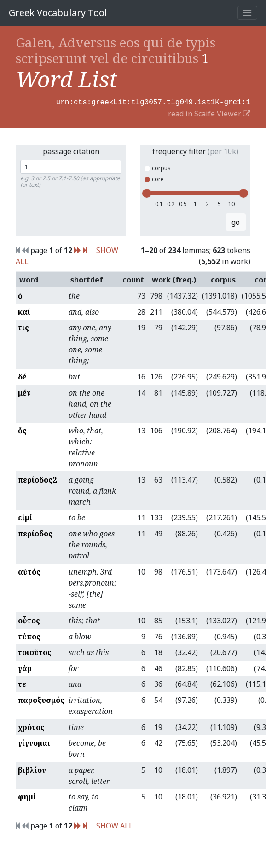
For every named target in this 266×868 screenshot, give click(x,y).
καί (24, 311)
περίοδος (35, 533)
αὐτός (29, 571)
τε (22, 683)
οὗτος (29, 620)
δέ (22, 376)
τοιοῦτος (35, 651)
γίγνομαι (34, 742)
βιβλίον (32, 769)
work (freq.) (174, 279)
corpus (158, 167)
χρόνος (31, 726)
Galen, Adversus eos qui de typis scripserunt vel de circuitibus (116, 50)
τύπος (29, 636)
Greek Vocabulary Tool (58, 13)
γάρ (25, 667)
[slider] (147, 192)
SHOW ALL (115, 825)
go (236, 221)
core (154, 178)
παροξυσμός (41, 699)
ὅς (22, 430)
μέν (24, 392)
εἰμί (25, 517)
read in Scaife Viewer (209, 113)
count (133, 279)
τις (23, 327)
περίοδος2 (37, 479)
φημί (27, 796)
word (29, 279)
